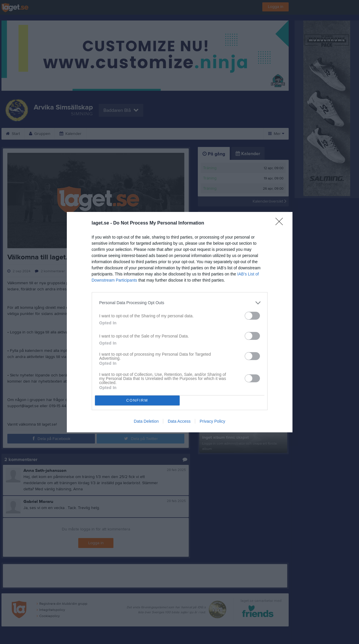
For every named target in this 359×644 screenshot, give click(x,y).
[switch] (252, 316)
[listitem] (180, 303)
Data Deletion (146, 421)
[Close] (281, 223)
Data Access (179, 421)
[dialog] (180, 322)
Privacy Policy (212, 421)
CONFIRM (137, 400)
